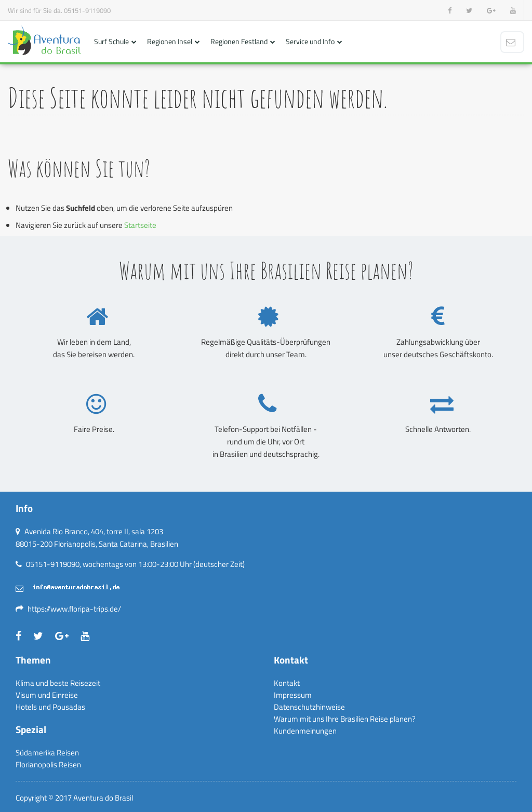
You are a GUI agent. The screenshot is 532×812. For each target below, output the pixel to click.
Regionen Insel (170, 41)
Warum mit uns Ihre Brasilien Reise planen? (345, 719)
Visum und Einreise (47, 695)
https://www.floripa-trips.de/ (74, 609)
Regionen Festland (239, 41)
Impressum (293, 695)
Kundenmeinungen (305, 731)
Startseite (140, 225)
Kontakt (287, 683)
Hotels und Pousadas (50, 707)
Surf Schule (111, 41)
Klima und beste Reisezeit (58, 683)
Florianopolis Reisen (48, 764)
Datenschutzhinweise (309, 707)
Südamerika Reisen (47, 753)
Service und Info (310, 41)
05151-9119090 (87, 10)
